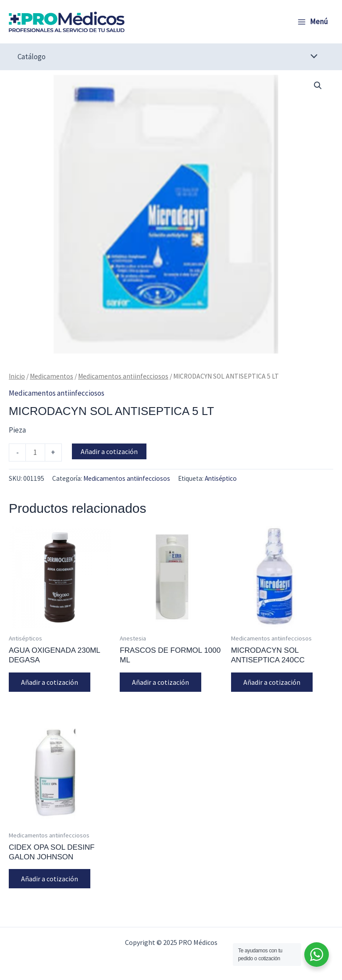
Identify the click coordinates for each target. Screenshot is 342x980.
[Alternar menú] (312, 57)
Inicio (17, 376)
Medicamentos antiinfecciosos (123, 376)
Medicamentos (52, 376)
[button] (318, 86)
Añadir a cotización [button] (50, 682)
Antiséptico (221, 478)
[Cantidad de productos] (35, 452)
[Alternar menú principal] (313, 22)
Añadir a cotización (109, 451)
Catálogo (32, 57)
